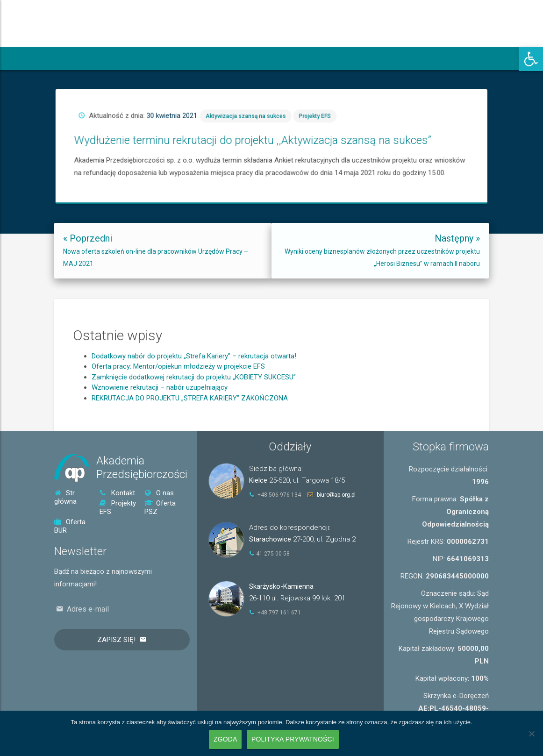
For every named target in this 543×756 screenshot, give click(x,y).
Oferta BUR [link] (70, 526)
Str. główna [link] (65, 497)
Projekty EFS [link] (325, 135)
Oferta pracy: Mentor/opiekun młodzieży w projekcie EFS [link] (178, 416)
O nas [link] (159, 493)
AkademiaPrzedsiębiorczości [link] (142, 467)
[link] (531, 59)
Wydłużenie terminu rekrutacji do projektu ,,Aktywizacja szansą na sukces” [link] (300, 144)
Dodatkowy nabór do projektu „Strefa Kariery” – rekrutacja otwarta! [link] (194, 406)
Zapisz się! (116, 640)
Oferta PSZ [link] (160, 507)
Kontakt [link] (117, 493)
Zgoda (225, 739)
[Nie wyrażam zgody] (531, 734)
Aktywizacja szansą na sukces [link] (297, 135)
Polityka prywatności (293, 739)
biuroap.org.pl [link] (336, 495)
